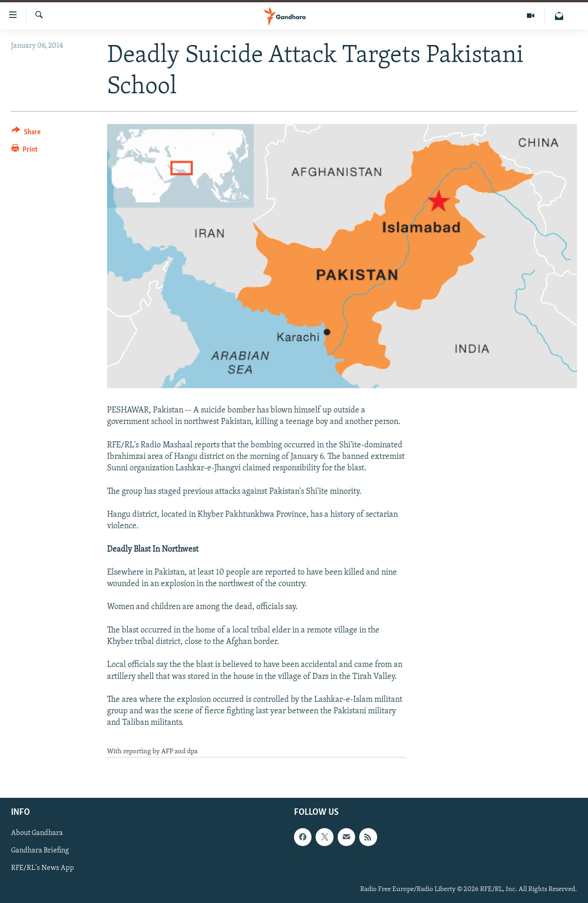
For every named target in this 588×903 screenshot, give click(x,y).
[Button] (26, 133)
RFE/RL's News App (42, 868)
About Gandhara (37, 833)
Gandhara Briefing (40, 851)
